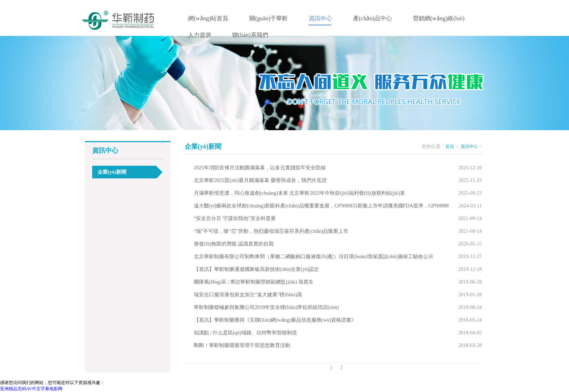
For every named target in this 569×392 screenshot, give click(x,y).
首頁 (450, 147)
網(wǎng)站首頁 (208, 18)
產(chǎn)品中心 (372, 18)
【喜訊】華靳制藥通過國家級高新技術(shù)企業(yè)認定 (256, 269)
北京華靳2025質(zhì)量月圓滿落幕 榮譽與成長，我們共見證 (260, 180)
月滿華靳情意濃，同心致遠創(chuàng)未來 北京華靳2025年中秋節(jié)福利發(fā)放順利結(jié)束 (299, 193)
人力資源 (200, 35)
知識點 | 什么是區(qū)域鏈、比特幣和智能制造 (245, 333)
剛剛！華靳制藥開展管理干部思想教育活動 (242, 345)
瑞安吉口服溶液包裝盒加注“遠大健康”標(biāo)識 (248, 295)
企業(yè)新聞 (112, 172)
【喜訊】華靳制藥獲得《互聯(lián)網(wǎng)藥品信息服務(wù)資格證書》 (275, 320)
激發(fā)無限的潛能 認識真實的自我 (234, 244)
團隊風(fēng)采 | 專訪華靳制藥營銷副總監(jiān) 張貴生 (254, 282)
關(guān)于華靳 (269, 18)
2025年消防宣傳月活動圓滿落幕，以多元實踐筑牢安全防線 (260, 168)
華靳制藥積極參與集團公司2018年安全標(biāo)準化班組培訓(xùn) (266, 307)
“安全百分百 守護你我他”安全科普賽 (235, 218)
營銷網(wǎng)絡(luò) (439, 18)
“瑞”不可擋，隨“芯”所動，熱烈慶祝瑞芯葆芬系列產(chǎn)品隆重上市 (271, 231)
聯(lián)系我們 (250, 35)
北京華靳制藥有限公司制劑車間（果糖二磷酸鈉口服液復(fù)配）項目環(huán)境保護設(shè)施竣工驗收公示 (314, 257)
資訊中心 (320, 18)
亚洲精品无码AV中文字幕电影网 (31, 389)
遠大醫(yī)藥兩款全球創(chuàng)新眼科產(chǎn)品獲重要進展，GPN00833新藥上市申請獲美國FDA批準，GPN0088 (321, 206)
